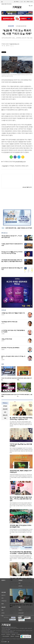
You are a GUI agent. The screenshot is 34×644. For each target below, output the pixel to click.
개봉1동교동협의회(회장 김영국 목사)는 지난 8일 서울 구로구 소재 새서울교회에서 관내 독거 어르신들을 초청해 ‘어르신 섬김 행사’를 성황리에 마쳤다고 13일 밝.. (21, 584)
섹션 (2, 2)
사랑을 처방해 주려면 (7, 339)
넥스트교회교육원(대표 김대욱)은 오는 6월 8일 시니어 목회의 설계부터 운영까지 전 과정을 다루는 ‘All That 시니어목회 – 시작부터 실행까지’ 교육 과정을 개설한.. (21, 558)
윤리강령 (17, 636)
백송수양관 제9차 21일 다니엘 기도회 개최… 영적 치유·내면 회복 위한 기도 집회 (21, 499)
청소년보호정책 (6, 636)
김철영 (3, 349)
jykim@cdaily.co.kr (15, 44)
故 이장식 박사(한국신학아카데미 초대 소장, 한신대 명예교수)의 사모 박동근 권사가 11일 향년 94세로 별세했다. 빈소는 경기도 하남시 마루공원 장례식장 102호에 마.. (21, 611)
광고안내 (8, 634)
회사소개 (3, 634)
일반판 (22, 2)
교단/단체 (11, 26)
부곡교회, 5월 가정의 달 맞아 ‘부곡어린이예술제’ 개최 (20, 526)
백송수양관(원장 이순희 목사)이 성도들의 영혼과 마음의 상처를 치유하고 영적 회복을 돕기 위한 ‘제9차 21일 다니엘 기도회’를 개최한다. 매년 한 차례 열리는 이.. (21, 505)
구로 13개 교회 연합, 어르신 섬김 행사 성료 (21, 579)
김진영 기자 (8, 44)
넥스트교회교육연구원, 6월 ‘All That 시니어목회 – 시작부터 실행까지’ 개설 (21, 553)
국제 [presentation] (5, 418)
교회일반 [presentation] (5, 406)
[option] (9, 374)
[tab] (5, 406)
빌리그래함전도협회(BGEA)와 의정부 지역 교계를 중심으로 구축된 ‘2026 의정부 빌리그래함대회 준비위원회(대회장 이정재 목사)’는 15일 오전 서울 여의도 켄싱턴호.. (21, 450)
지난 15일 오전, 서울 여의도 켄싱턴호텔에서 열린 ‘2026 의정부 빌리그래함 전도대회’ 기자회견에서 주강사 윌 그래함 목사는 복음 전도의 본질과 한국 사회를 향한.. (21, 424)
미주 (25, 2)
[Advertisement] (17, 199)
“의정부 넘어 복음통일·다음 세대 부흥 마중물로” (21, 445)
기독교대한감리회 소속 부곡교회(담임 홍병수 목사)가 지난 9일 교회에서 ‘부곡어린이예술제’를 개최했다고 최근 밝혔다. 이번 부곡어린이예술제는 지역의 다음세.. (21, 531)
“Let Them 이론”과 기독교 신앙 (9, 322)
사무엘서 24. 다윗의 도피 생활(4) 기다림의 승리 (13, 313)
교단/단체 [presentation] (5, 409)
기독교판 (17, 2)
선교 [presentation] (5, 412)
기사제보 (18, 634)
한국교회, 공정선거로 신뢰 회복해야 (10, 348)
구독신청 (28, 2)
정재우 (3, 341)
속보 (3, 228)
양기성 (3, 323)
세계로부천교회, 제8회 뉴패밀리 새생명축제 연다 (21, 472)
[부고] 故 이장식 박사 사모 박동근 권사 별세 (21, 606)
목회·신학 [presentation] (5, 415)
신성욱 (3, 360)
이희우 (3, 315)
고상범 (3, 334)
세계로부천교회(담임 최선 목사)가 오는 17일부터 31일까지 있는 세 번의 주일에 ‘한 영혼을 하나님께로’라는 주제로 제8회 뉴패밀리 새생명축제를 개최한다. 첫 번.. (21, 477)
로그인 (31, 2)
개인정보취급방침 (25, 634)
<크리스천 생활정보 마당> (27, 187)
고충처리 (12, 636)
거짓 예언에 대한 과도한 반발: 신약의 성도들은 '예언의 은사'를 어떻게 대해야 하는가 (12, 261)
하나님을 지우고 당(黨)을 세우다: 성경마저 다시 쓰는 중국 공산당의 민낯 (12, 253)
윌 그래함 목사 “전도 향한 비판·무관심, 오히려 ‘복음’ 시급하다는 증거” (21, 419)
